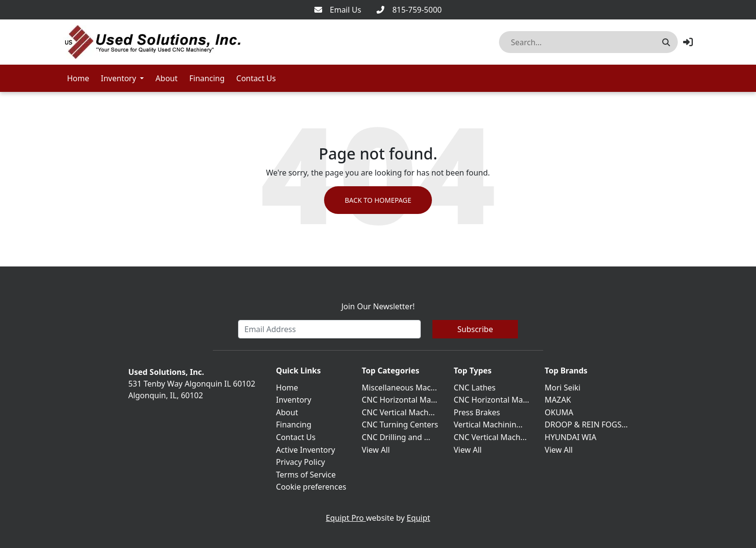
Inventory (119, 78)
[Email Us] (338, 10)
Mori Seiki (563, 388)
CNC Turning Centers (400, 424)
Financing (207, 78)
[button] (688, 42)
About (166, 78)
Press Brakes (477, 412)
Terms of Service (306, 475)
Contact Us (256, 78)
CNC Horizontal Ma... (400, 400)
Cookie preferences (311, 487)
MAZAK (558, 400)
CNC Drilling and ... (396, 437)
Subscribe (475, 329)
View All (376, 450)
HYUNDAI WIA (570, 437)
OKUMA (559, 412)
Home (78, 78)
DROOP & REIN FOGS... (586, 424)
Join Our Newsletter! (378, 306)
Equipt (418, 518)
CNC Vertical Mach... (398, 412)
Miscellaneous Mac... (400, 388)
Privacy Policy (301, 462)
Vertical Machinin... (488, 424)
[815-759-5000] (409, 10)
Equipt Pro (346, 518)
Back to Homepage (378, 200)
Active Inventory (306, 450)
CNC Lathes (475, 388)
